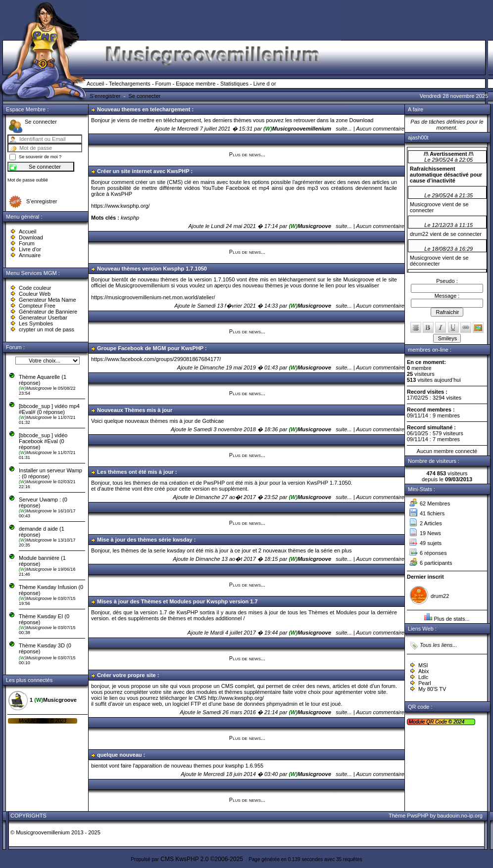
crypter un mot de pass (47, 329)
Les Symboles (36, 323)
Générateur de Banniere (48, 312)
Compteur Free (37, 306)
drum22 (440, 596)
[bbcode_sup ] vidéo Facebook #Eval (43, 438)
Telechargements (130, 84)
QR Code (437, 722)
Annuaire (30, 255)
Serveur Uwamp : (40, 500)
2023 (60, 721)
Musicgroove (36, 388)
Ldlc (423, 677)
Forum (163, 84)
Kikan (44, 721)
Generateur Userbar (43, 318)
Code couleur (35, 288)
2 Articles (431, 523)
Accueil (95, 84)
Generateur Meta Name (48, 300)
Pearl (425, 683)
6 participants (436, 563)
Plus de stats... (451, 619)
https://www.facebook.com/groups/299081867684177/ (156, 359)
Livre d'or (30, 249)
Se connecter (144, 96)
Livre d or (265, 84)
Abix (423, 671)
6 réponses (433, 553)
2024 (458, 722)
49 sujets (431, 543)
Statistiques (234, 84)
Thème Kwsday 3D (42, 645)
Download (31, 237)
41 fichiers (432, 513)
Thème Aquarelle (39, 377)
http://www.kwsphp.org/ (236, 698)
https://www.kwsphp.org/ (121, 206)
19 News (430, 533)
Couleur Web (35, 294)
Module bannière (40, 558)
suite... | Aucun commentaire (370, 129)
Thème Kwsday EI (41, 616)
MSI (423, 665)
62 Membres (435, 503)
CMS (167, 859)
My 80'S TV (432, 689)
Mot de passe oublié (28, 180)
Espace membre (196, 84)
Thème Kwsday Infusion (48, 587)
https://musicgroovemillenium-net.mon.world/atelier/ (153, 297)
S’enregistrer (105, 96)
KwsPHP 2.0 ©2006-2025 (209, 859)
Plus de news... (247, 154)
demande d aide (39, 529)
